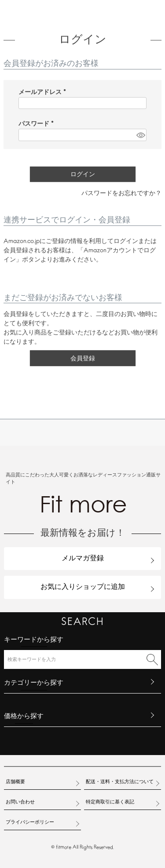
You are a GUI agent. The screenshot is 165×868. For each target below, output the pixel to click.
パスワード (38, 124)
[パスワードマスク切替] (140, 135)
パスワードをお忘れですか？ (121, 194)
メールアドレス (44, 93)
